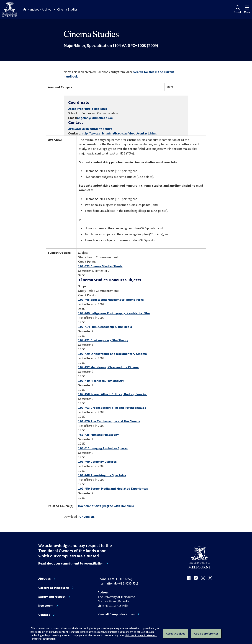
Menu (247, 9)
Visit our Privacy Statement (141, 635)
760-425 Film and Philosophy (98, 435)
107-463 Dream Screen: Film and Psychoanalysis (112, 408)
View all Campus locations (116, 614)
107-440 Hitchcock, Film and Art (101, 381)
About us (44, 579)
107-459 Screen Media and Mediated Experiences (113, 489)
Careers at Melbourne (54, 588)
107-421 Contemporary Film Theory (103, 340)
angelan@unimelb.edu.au (95, 118)
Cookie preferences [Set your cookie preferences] (206, 633)
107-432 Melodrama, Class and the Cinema (108, 367)
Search (238, 9)
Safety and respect (52, 597)
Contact (44, 615)
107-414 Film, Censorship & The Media (105, 327)
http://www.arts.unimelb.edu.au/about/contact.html (119, 133)
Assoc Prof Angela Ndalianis (88, 109)
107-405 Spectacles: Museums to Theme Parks (111, 300)
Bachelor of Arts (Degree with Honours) (106, 506)
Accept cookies (175, 633)
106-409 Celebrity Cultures (97, 462)
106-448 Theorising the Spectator (102, 475)
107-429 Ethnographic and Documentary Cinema (112, 354)
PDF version (86, 517)
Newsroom (46, 606)
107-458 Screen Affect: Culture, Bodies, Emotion (113, 394)
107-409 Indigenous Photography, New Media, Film (114, 313)
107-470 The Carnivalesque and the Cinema (109, 421)
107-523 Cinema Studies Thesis (100, 266)
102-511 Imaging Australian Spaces (103, 448)
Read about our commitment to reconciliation (71, 563)
